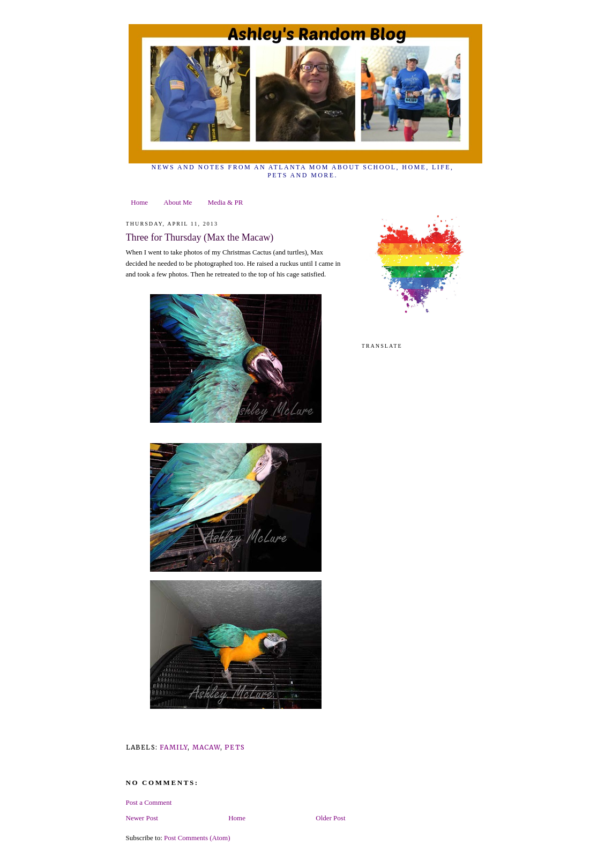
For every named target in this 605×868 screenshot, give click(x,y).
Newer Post (142, 818)
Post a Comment (149, 802)
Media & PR (226, 202)
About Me (178, 202)
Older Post (330, 818)
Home (139, 202)
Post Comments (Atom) (197, 838)
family (174, 747)
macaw (206, 747)
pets (235, 747)
